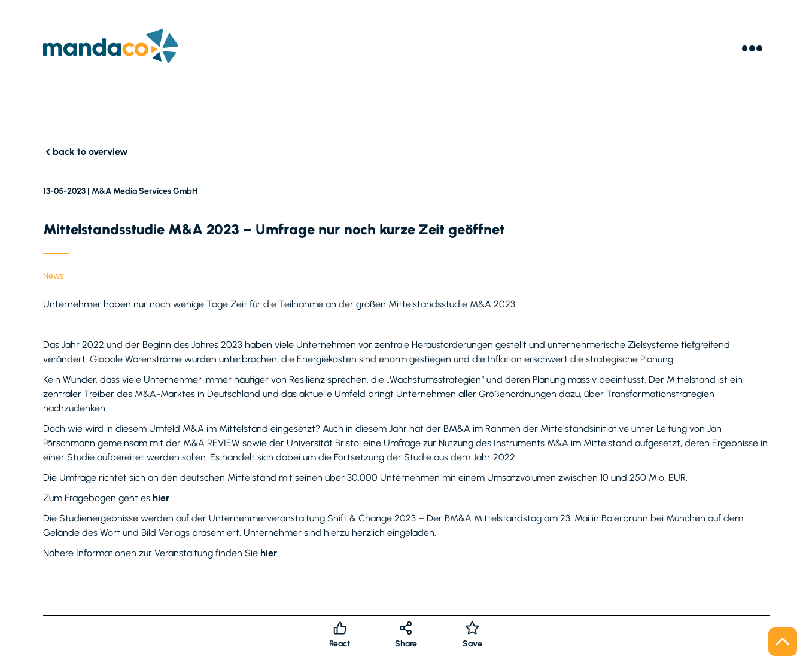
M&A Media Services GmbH (145, 191)
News (53, 276)
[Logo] (111, 48)
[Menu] (752, 48)
